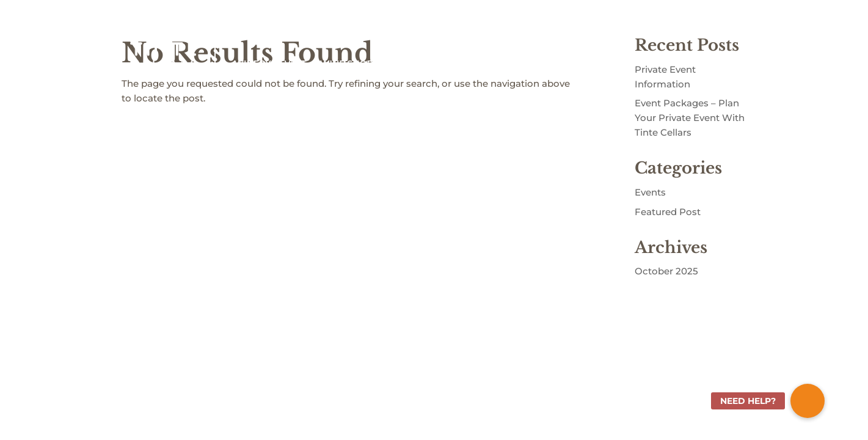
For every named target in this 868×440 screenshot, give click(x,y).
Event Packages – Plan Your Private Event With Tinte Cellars (690, 118)
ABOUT (467, 64)
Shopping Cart (710, 24)
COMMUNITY (526, 64)
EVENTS (596, 64)
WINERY (252, 64)
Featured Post (668, 212)
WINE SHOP (347, 64)
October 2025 (666, 271)
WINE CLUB (413, 64)
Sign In (656, 24)
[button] (808, 401)
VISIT (295, 64)
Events (650, 192)
